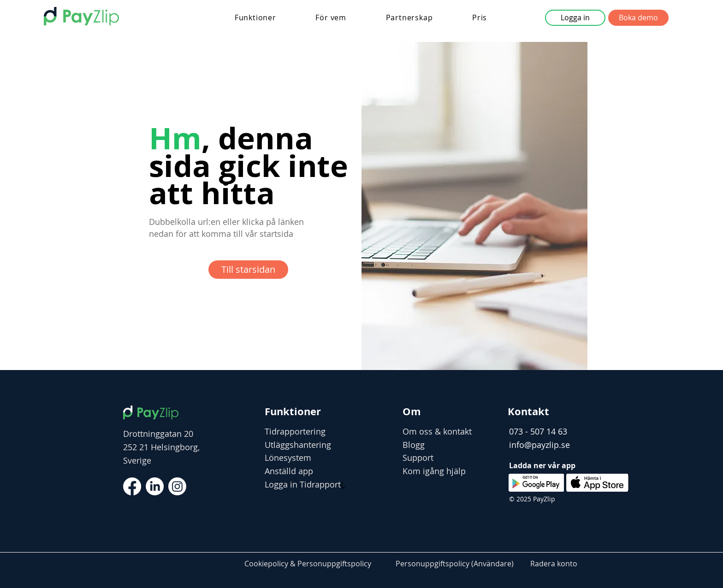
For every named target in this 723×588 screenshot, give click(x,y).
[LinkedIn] (155, 486)
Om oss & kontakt (437, 431)
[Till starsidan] (248, 270)
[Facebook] (132, 486)
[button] (255, 18)
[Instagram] (177, 486)
